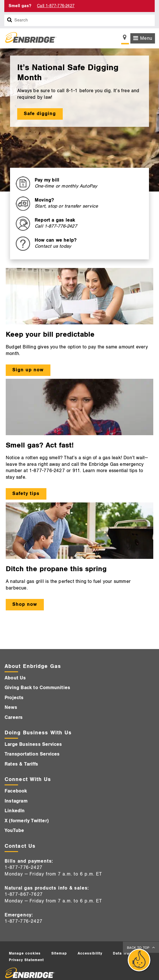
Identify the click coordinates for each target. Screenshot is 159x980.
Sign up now (28, 370)
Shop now (25, 604)
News (11, 707)
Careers (14, 717)
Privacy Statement (26, 960)
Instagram (16, 801)
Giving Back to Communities (37, 688)
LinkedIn (15, 811)
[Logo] (29, 38)
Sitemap (59, 953)
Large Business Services (33, 744)
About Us (15, 678)
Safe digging (40, 114)
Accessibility (90, 953)
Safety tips (26, 494)
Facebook (16, 791)
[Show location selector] (125, 39)
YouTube (14, 831)
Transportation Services (32, 754)
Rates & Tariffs (21, 764)
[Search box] (10, 20)
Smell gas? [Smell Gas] (20, 6)
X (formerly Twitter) (27, 821)
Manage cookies (25, 953)
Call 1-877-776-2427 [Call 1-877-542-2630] (56, 6)
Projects (14, 698)
